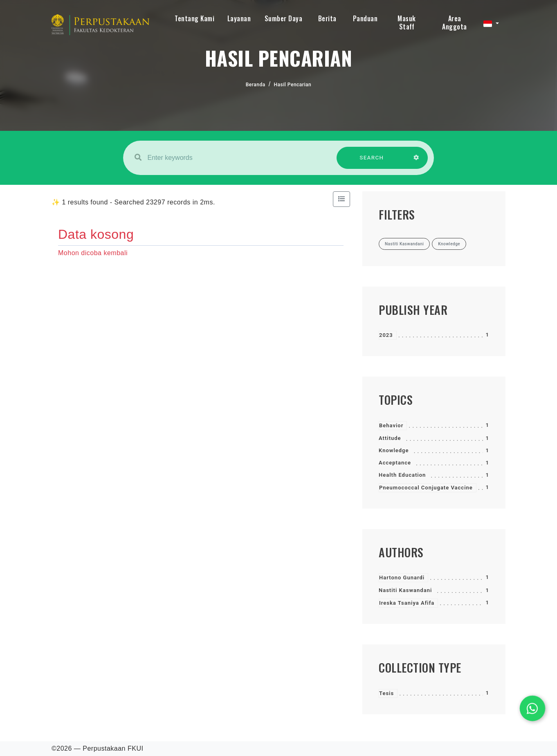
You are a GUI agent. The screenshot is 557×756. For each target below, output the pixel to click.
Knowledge (394, 450)
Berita (327, 18)
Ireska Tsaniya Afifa (407, 603)
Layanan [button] (239, 18)
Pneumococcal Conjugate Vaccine (426, 488)
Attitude (390, 438)
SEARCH (372, 162)
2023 (386, 335)
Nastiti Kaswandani (405, 590)
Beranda (256, 85)
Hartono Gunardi (402, 578)
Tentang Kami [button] (194, 18)
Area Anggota (455, 22)
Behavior (391, 425)
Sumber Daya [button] (284, 18)
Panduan (365, 18)
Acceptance (395, 463)
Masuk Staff (407, 22)
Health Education (402, 475)
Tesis (386, 693)
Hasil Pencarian (293, 85)
